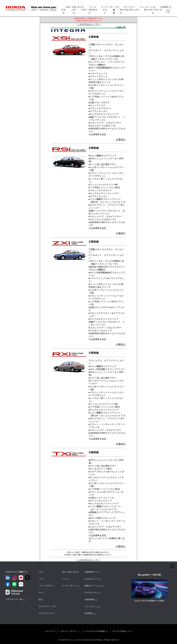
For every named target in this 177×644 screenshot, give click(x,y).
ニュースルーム (147, 5)
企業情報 (165, 5)
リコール (93, 5)
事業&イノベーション (93, 586)
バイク (74, 11)
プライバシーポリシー (69, 631)
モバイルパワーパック (131, 11)
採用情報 (88, 613)
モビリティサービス (154, 11)
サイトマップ (129, 5)
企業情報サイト (91, 572)
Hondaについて (91, 579)
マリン (106, 11)
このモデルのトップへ (89, 24)
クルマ (64, 11)
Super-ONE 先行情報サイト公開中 (149, 601)
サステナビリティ (91, 593)
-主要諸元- (121, 139)
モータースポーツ (110, 5)
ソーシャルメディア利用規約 (94, 631)
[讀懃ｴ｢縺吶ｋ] (170, 11)
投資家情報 (89, 600)
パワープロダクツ (90, 11)
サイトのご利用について (122, 631)
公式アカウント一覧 (14, 599)
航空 (115, 11)
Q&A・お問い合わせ (75, 5)
